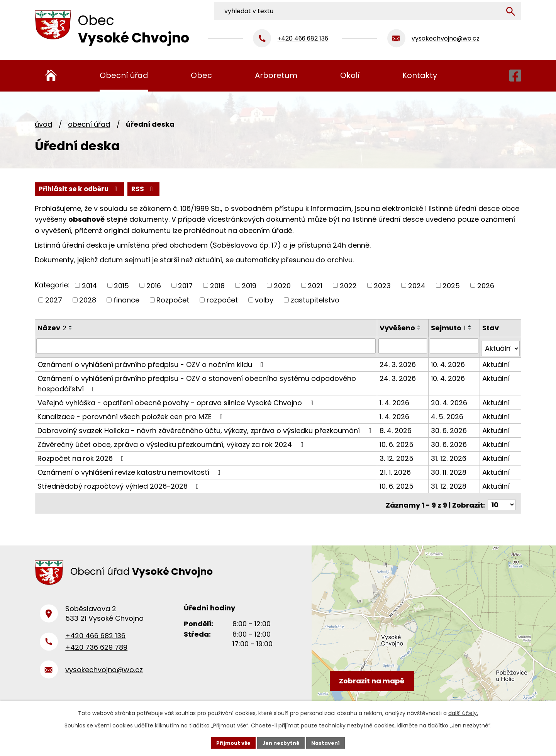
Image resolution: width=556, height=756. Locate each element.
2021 (315, 286)
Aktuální (496, 362)
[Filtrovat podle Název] (207, 347)
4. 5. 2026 (448, 414)
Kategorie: (52, 286)
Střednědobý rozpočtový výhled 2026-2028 (120, 484)
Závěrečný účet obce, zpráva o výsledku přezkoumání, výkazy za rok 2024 (172, 442)
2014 (89, 286)
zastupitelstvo (315, 301)
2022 (348, 286)
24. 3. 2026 (399, 362)
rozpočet (222, 301)
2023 (382, 286)
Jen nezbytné (281, 742)
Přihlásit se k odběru (119, 189)
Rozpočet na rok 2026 (82, 456)
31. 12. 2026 (449, 456)
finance (126, 301)
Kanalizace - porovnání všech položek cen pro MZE (132, 414)
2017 (185, 286)
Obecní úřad (89, 124)
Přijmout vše (230, 742)
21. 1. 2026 (396, 470)
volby (264, 301)
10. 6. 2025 (398, 442)
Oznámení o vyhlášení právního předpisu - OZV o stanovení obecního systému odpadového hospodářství (197, 381)
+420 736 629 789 (96, 648)
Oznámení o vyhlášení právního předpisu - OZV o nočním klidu (152, 362)
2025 (451, 286)
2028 (88, 301)
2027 (54, 301)
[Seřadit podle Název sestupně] (71, 330)
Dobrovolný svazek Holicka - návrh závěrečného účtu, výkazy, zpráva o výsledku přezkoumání (206, 428)
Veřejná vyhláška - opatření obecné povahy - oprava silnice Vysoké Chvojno (177, 400)
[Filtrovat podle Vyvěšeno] (404, 347)
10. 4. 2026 (449, 362)
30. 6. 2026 (450, 428)
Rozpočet (173, 301)
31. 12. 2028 (449, 484)
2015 (121, 286)
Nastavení (329, 742)
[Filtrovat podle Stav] (501, 347)
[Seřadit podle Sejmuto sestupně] (471, 330)
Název (52, 329)
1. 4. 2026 (396, 400)
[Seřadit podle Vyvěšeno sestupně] (420, 330)
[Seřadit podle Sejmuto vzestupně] (471, 327)
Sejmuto (449, 329)
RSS (52, 189)
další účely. (463, 712)
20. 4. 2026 (450, 400)
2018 (217, 286)
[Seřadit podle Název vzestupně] (71, 327)
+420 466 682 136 (95, 636)
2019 (249, 286)
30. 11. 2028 (449, 470)
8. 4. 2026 (397, 428)
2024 (417, 286)
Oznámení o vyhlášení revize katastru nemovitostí (131, 470)
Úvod (43, 124)
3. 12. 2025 (398, 456)
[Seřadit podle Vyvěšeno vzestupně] (420, 327)
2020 (282, 286)
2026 (486, 286)
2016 (154, 286)
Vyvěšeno (398, 329)
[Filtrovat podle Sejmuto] (455, 347)
